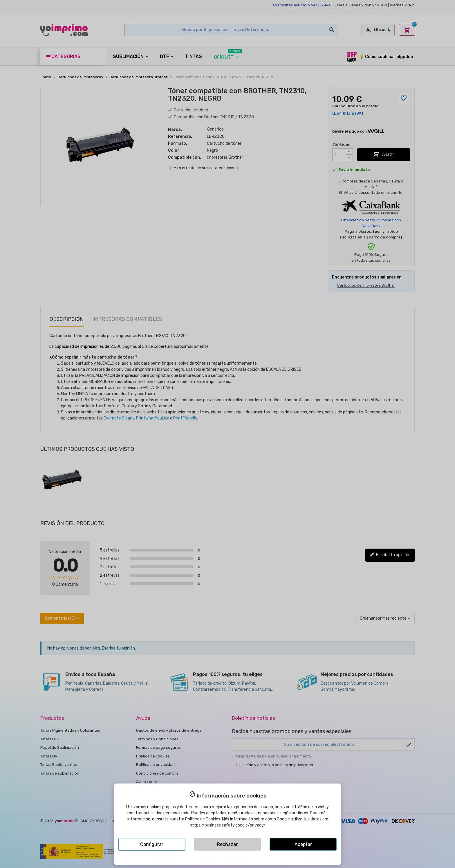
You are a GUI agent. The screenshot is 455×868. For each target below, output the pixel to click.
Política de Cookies (203, 819)
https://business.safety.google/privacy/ (228, 825)
